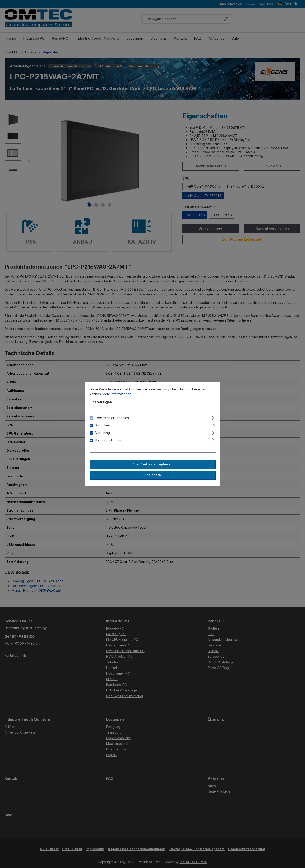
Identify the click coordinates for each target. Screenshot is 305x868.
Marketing (102, 433)
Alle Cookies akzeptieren (152, 464)
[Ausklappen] (213, 417)
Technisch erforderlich (112, 418)
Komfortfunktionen (109, 440)
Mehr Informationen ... (118, 394)
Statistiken (103, 425)
